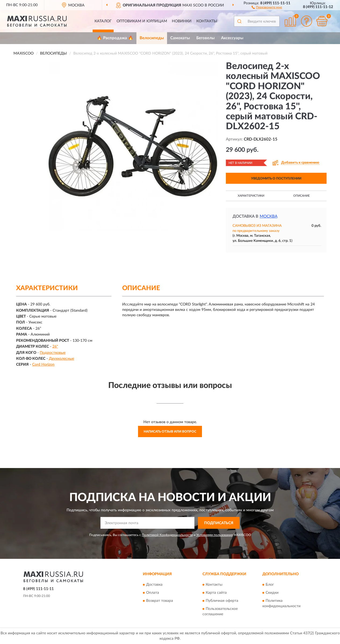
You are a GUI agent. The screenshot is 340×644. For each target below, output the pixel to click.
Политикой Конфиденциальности (167, 535)
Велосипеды (152, 38)
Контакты (207, 21)
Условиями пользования (215, 535)
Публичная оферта (222, 601)
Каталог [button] (103, 21)
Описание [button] (301, 196)
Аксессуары (232, 38)
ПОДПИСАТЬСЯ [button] (219, 523)
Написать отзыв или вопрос (170, 431)
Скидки (272, 593)
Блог (270, 585)
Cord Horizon (43, 365)
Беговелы (205, 38)
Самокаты (180, 38)
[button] (267, 7)
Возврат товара (160, 601)
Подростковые (53, 353)
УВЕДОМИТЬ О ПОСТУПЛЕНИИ (276, 178)
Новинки (182, 21)
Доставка (154, 585)
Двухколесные (62, 359)
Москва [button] (269, 216)
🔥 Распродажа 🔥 (115, 38)
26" (55, 347)
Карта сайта (216, 593)
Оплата (153, 593)
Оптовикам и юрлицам (142, 21)
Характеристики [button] (251, 196)
